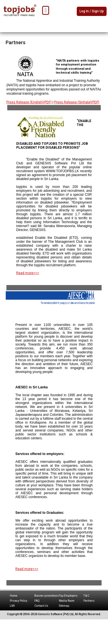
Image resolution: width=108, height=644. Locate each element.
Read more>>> (28, 273)
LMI (12, 606)
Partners (89, 601)
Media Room (67, 601)
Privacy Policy (19, 601)
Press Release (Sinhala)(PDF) (77, 102)
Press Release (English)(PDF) (29, 102)
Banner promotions (47, 596)
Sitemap (64, 606)
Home (14, 596)
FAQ (37, 601)
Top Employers (68, 596)
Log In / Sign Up (92, 11)
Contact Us (41, 606)
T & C (86, 596)
